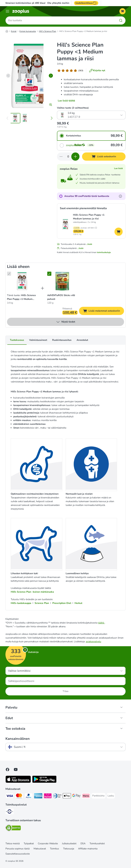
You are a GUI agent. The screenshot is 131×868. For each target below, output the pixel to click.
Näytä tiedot (65, 322)
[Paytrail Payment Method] (48, 796)
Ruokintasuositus (62, 340)
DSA (83, 844)
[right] (51, 76)
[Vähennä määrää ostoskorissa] (61, 157)
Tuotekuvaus (17, 340)
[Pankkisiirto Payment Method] (98, 796)
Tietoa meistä (13, 844)
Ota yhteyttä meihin (58, 3)
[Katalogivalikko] (8, 11)
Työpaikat (29, 844)
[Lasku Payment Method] (111, 796)
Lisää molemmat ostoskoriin (104, 311)
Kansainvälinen (18, 739)
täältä (101, 623)
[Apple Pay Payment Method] (67, 796)
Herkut (78, 603)
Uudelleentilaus (86, 3)
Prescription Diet (62, 603)
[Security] (13, 828)
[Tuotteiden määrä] (68, 157)
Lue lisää (118, 169)
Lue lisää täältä (66, 101)
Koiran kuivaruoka (28, 31)
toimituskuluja (104, 253)
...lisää (89, 244)
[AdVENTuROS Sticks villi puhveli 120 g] (62, 281)
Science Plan (42, 603)
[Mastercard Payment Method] (19, 796)
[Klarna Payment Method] (86, 796)
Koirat (14, 31)
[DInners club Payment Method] (57, 796)
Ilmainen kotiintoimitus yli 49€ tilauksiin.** (29, 3)
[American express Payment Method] (38, 796)
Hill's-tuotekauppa (21, 603)
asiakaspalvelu (93, 642)
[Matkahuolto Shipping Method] (10, 812)
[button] (96, 228)
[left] (8, 76)
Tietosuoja (69, 849)
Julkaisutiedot (69, 844)
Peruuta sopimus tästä (17, 849)
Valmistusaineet (38, 340)
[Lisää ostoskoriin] (104, 157)
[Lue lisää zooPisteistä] (120, 196)
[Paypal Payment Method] (29, 796)
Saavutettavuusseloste (18, 854)
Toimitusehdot (97, 844)
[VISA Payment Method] (10, 796)
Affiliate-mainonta (88, 849)
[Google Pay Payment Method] (76, 796)
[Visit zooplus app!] (18, 782)
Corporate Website (48, 844)
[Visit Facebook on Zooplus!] (8, 769)
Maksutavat (40, 849)
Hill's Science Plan (48, 31)
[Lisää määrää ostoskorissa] (75, 157)
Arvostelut (82, 340)
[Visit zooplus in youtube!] (16, 769)
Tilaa (65, 691)
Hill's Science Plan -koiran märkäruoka (32, 592)
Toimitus (54, 849)
